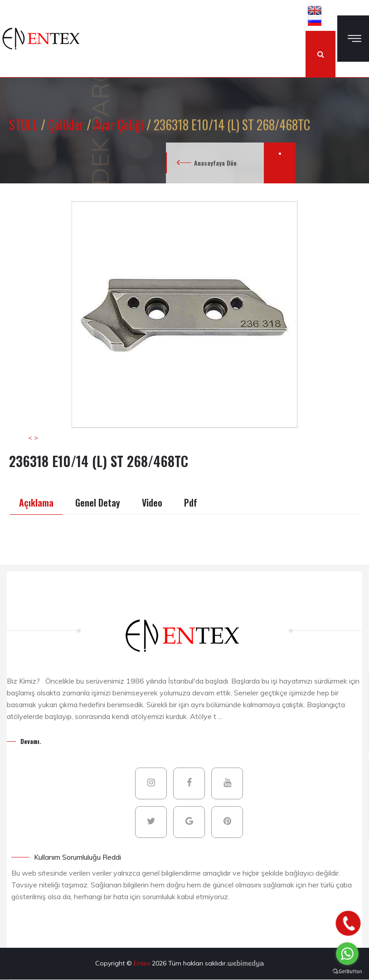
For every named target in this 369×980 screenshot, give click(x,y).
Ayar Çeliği (120, 125)
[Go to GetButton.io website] (347, 971)
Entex (143, 963)
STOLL (25, 125)
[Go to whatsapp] (347, 954)
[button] (315, 10)
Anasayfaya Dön (215, 163)
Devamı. (31, 741)
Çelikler (67, 125)
